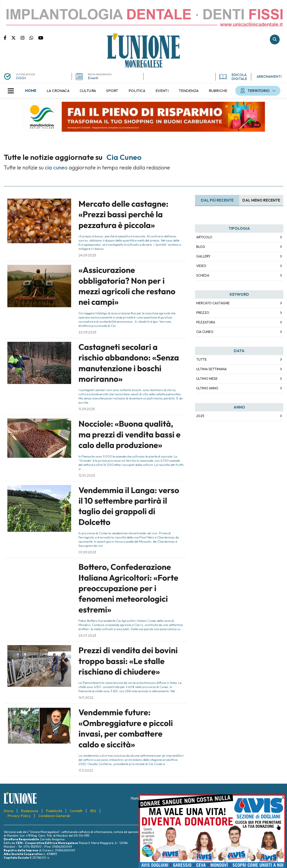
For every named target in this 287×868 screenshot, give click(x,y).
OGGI (21, 78)
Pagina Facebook (7, 38)
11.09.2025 (87, 409)
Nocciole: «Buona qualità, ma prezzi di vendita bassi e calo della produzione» (130, 434)
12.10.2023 (87, 475)
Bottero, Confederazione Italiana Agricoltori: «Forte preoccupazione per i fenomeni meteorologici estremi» (128, 588)
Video (201, 266)
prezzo (203, 313)
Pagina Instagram (25, 38)
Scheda (203, 275)
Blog (201, 247)
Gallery (203, 256)
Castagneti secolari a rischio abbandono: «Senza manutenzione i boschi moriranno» (129, 363)
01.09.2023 (87, 552)
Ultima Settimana (211, 369)
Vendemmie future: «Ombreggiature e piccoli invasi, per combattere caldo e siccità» (126, 728)
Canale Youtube (41, 38)
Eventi (93, 78)
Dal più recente (217, 200)
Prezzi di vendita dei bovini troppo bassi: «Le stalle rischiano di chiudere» (128, 661)
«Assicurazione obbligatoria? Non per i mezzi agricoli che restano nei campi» (127, 286)
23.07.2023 (87, 636)
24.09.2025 (87, 255)
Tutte (202, 359)
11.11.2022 (86, 770)
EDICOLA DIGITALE (233, 77)
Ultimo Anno (207, 388)
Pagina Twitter (16, 38)
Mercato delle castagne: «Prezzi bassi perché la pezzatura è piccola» (123, 214)
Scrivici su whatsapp (34, 38)
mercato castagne (213, 303)
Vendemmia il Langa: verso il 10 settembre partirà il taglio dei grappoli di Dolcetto (129, 506)
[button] (11, 91)
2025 (200, 416)
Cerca (275, 39)
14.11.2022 (86, 698)
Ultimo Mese (207, 379)
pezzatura (206, 322)
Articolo (204, 237)
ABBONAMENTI (269, 77)
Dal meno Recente (261, 200)
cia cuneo (205, 332)
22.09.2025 (87, 332)
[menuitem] (31, 91)
